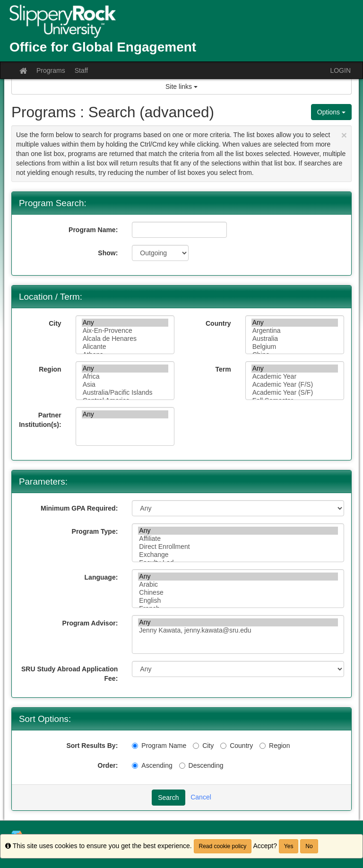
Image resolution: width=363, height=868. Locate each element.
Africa (125, 377)
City (55, 323)
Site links (181, 87)
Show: (108, 253)
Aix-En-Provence (125, 331)
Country (218, 323)
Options (331, 112)
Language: (101, 577)
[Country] (223, 746)
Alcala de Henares (125, 339)
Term (223, 369)
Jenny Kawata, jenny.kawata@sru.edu (238, 630)
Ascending (152, 765)
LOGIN (340, 70)
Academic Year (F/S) (295, 385)
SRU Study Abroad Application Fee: (69, 674)
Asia (125, 385)
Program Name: (93, 230)
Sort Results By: (92, 746)
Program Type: (95, 531)
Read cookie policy (223, 846)
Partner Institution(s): (40, 420)
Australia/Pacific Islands (125, 393)
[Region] (263, 746)
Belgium (295, 347)
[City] (196, 746)
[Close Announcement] (344, 135)
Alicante (125, 347)
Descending (201, 765)
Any (125, 323)
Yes (289, 846)
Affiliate (238, 539)
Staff (82, 70)
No (309, 846)
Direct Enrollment (238, 547)
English (238, 601)
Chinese (238, 593)
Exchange (238, 555)
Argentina (295, 331)
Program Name (159, 746)
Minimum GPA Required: (79, 508)
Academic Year (295, 377)
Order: (108, 765)
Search (168, 798)
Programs (51, 70)
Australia (295, 339)
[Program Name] (135, 746)
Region (50, 369)
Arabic (238, 585)
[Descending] (182, 766)
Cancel (201, 797)
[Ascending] (135, 766)
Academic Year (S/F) (295, 393)
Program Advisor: (90, 623)
